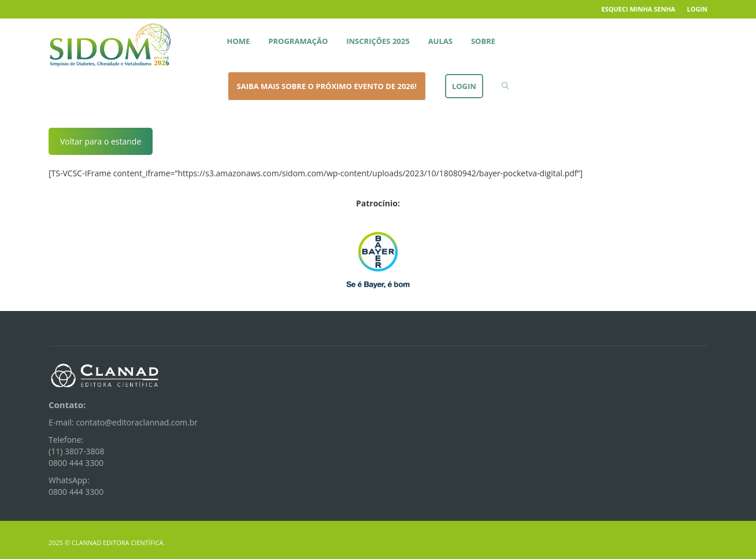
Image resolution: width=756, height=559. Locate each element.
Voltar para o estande (101, 141)
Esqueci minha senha (639, 9)
